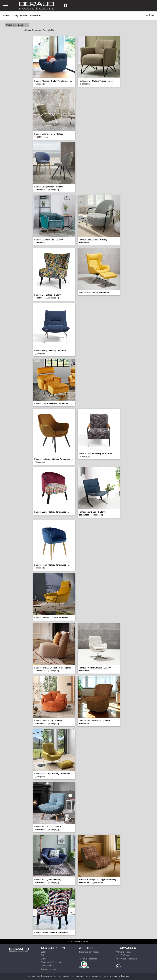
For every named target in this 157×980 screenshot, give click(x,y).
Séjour (44, 955)
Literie (44, 959)
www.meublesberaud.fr (126, 959)
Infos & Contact (123, 955)
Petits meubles (48, 966)
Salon (7, 15)
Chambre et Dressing (51, 962)
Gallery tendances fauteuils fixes (27, 15)
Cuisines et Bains (49, 969)
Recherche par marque (89, 952)
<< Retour (150, 15)
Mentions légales (124, 952)
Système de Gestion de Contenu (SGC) (63, 976)
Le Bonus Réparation (88, 959)
